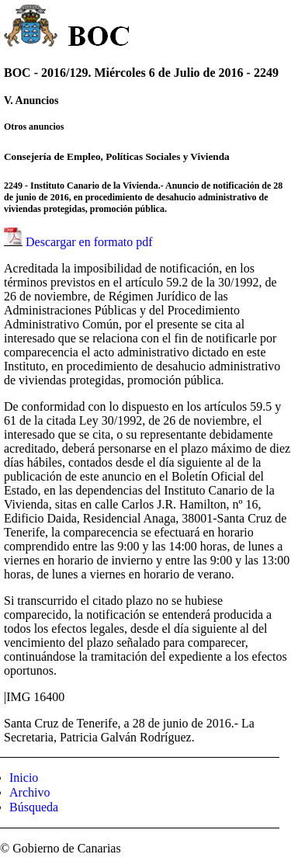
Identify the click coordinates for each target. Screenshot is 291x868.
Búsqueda (34, 807)
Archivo (29, 792)
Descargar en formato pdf (89, 242)
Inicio (24, 778)
